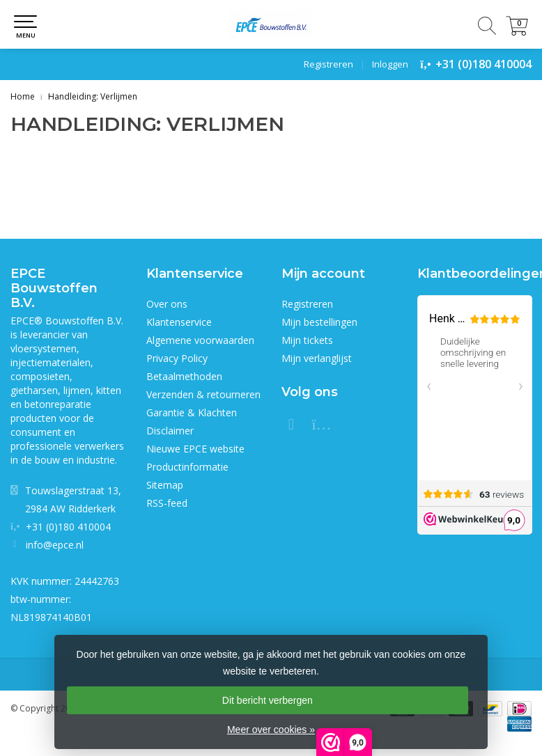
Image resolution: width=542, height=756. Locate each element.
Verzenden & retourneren (203, 394)
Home (23, 96)
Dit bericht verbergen (268, 700)
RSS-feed (167, 503)
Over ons (167, 304)
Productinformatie (187, 467)
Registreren (328, 64)
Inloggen (390, 64)
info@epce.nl (55, 545)
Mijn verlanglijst (317, 358)
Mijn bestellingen (319, 322)
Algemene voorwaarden (200, 340)
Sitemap (165, 485)
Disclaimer (170, 431)
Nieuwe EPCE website (195, 449)
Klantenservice (179, 322)
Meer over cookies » (271, 730)
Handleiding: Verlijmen (93, 96)
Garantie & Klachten (192, 412)
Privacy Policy (177, 358)
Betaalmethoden (184, 376)
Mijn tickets (307, 340)
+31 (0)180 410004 (483, 64)
